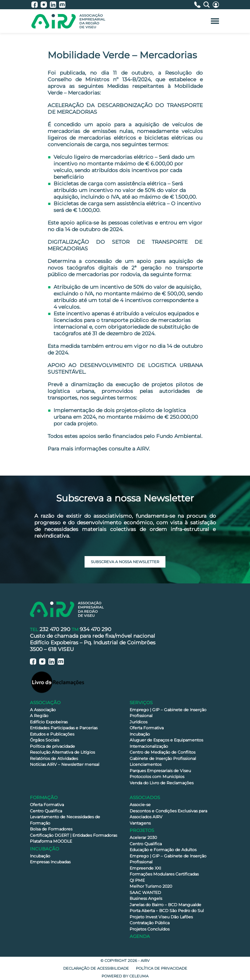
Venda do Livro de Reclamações (162, 783)
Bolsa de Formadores (51, 829)
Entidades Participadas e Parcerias (64, 728)
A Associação (43, 710)
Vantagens (140, 823)
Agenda (140, 936)
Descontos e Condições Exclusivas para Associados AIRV (168, 814)
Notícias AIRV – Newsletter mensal (65, 764)
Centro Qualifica (46, 811)
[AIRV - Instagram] (45, 5)
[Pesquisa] (208, 5)
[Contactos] (199, 5)
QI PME (137, 880)
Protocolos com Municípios (157, 777)
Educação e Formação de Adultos (163, 850)
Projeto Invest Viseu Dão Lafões (161, 917)
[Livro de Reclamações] (58, 682)
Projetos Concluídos (150, 929)
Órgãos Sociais (44, 740)
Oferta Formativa (147, 728)
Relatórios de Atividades (54, 758)
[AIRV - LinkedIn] (54, 5)
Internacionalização (149, 746)
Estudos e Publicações (52, 734)
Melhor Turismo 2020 (151, 886)
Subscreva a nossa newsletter (125, 562)
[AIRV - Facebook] (36, 5)
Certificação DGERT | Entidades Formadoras (73, 835)
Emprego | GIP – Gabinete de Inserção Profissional (168, 713)
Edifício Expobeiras (49, 722)
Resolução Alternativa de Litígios (62, 752)
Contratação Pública (150, 923)
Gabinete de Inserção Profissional (163, 758)
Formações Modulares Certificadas (164, 874)
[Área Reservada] (216, 5)
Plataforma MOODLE (51, 841)
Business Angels (146, 898)
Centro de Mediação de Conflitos (162, 752)
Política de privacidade (52, 746)
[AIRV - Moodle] (62, 5)
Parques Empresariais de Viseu (160, 771)
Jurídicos (138, 722)
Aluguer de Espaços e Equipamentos (166, 740)
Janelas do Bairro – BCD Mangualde (165, 905)
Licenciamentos (145, 764)
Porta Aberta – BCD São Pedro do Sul (167, 911)
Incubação (140, 734)
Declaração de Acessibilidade (96, 968)
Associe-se (140, 805)
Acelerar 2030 (143, 837)
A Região (39, 716)
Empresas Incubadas (50, 862)
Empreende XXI (145, 868)
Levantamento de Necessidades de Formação (65, 820)
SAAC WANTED (145, 892)
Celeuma (139, 976)
